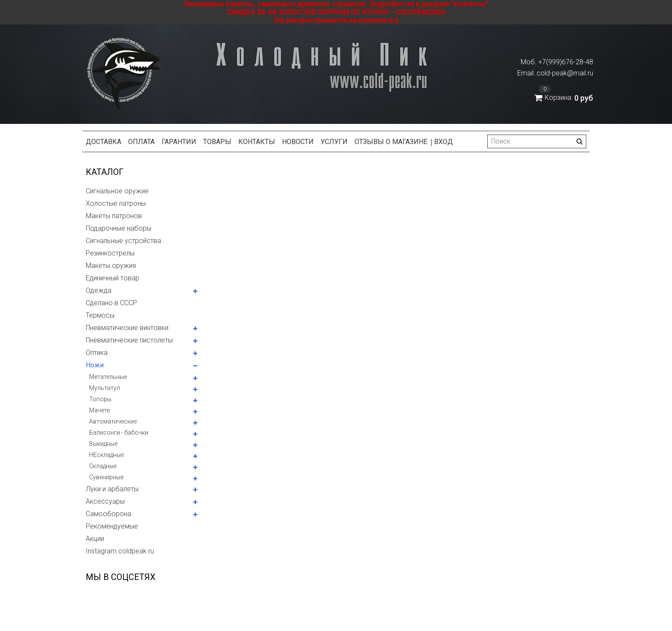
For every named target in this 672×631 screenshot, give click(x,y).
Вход (444, 142)
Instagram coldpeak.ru (120, 551)
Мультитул (105, 388)
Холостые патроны (116, 203)
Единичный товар (112, 278)
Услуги (334, 142)
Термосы (100, 315)
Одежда (99, 290)
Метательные (108, 377)
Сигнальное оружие (117, 191)
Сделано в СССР (111, 303)
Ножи (95, 365)
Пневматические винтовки (127, 328)
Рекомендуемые (112, 526)
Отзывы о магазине (391, 142)
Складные (103, 466)
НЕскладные (106, 455)
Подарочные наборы (118, 228)
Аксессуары (105, 501)
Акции (95, 539)
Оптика (97, 353)
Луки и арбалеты (112, 489)
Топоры (100, 399)
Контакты (257, 142)
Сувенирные (106, 477)
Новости (298, 142)
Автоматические (113, 421)
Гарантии (179, 142)
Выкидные (103, 444)
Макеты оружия (111, 266)
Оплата (141, 142)
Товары (217, 142)
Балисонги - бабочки (119, 433)
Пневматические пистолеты (129, 340)
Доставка (103, 142)
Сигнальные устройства (123, 241)
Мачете (99, 410)
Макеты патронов (114, 216)
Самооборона (108, 514)
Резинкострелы (110, 253)
